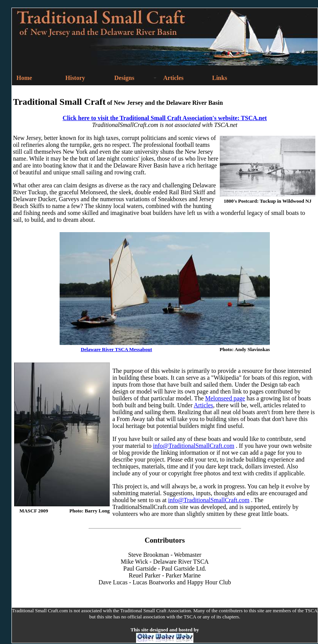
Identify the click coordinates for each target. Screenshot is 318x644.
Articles (204, 405)
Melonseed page (225, 398)
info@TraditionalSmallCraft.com (194, 446)
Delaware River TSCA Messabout (116, 349)
